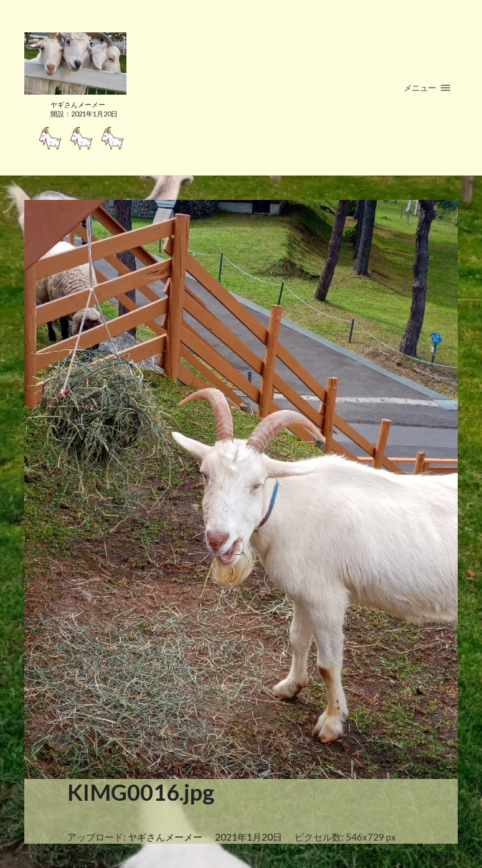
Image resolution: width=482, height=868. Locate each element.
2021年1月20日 (248, 837)
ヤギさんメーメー (165, 837)
